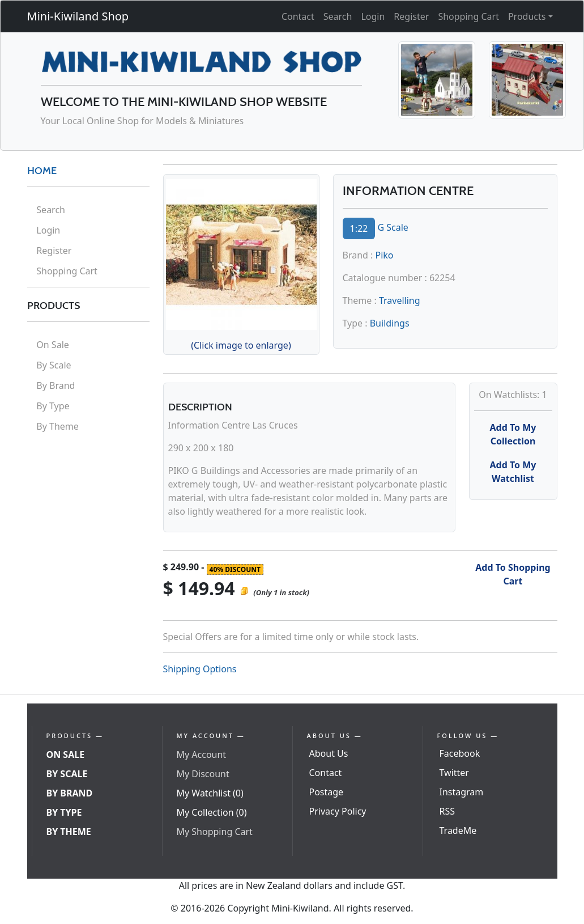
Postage (327, 792)
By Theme (57, 426)
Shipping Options (200, 669)
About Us (329, 753)
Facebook (460, 753)
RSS (447, 811)
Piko (385, 255)
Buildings (390, 323)
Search (338, 16)
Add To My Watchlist (513, 472)
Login (373, 16)
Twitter (454, 773)
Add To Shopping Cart (513, 574)
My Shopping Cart (215, 832)
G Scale (393, 227)
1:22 (359, 228)
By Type (53, 406)
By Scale (54, 365)
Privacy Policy (338, 811)
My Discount (203, 774)
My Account (202, 755)
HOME (42, 171)
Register (411, 16)
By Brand (56, 385)
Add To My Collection (513, 434)
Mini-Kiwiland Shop (78, 16)
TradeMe (458, 830)
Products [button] (527, 16)
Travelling (400, 300)
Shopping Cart (468, 16)
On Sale (52, 345)
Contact (298, 16)
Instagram (462, 792)
